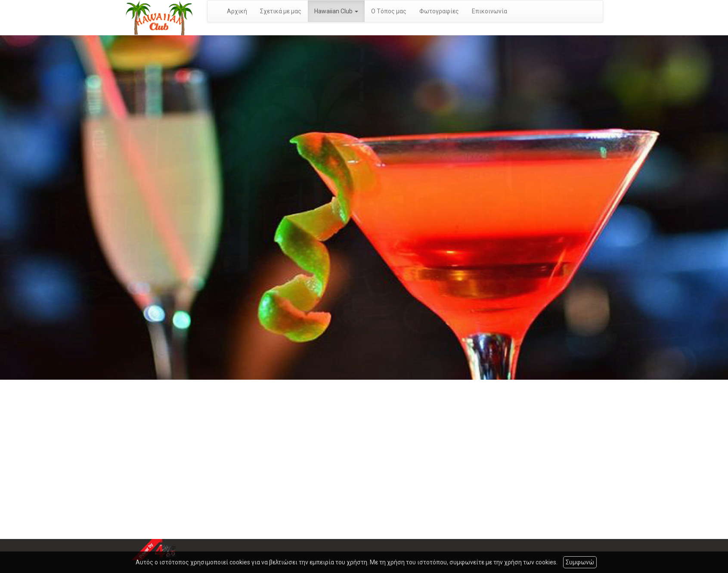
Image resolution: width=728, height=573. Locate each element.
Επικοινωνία (489, 11)
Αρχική (237, 11)
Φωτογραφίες (439, 11)
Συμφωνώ (580, 562)
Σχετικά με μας (281, 11)
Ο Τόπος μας (389, 11)
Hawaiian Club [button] (336, 11)
